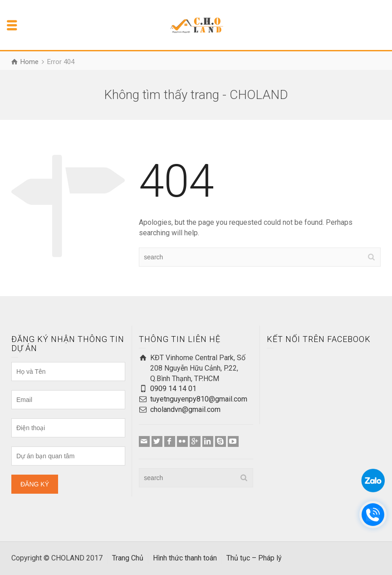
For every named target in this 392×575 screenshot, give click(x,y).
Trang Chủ (128, 558)
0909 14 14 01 (173, 389)
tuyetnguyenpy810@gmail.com (199, 399)
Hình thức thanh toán (185, 558)
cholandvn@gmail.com (185, 409)
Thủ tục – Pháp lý (254, 558)
